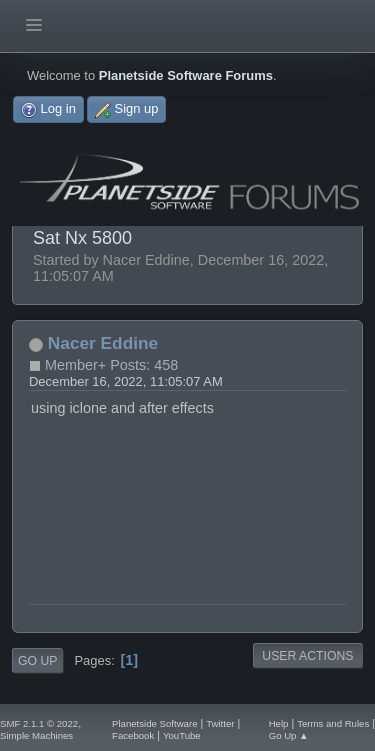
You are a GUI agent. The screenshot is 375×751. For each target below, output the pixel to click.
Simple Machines (36, 735)
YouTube (182, 735)
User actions (307, 656)
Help (279, 723)
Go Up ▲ (289, 735)
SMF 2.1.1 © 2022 (39, 723)
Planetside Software (154, 723)
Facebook (133, 735)
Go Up (37, 661)
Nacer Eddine (103, 343)
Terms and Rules (333, 723)
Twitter (220, 723)
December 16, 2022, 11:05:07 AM (126, 381)
